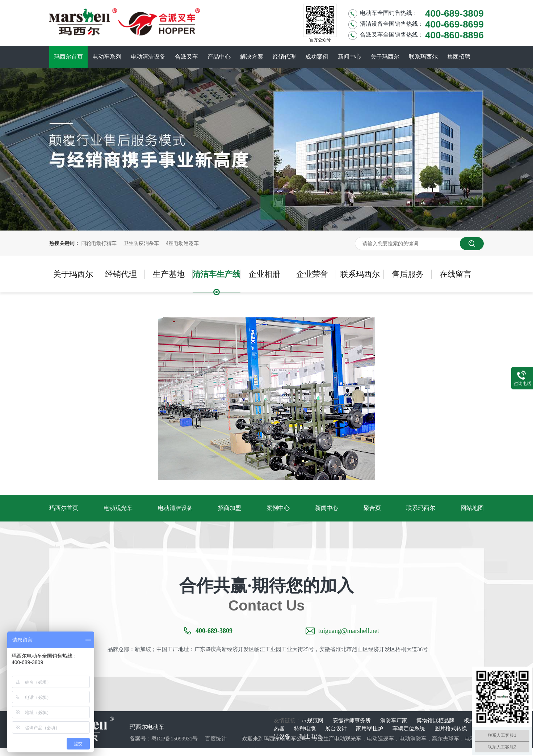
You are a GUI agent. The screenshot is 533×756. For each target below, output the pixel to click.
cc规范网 (314, 721)
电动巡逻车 (380, 739)
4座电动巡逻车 (182, 243)
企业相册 (264, 274)
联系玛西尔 (423, 57)
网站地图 (472, 508)
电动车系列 (107, 57)
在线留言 (456, 274)
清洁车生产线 (217, 274)
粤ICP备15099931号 (175, 739)
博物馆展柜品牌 (436, 721)
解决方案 (252, 57)
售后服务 (408, 274)
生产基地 (169, 274)
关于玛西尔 (385, 57)
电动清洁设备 (148, 57)
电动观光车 (118, 508)
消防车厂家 (394, 721)
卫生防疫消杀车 (141, 243)
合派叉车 (186, 57)
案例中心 (278, 508)
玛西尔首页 (68, 57)
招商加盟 (230, 508)
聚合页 (372, 508)
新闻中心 (349, 57)
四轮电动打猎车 (99, 243)
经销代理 (284, 57)
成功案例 (317, 57)
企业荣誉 (312, 274)
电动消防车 (413, 739)
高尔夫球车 (446, 739)
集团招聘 (459, 57)
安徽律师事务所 (352, 721)
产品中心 (219, 57)
